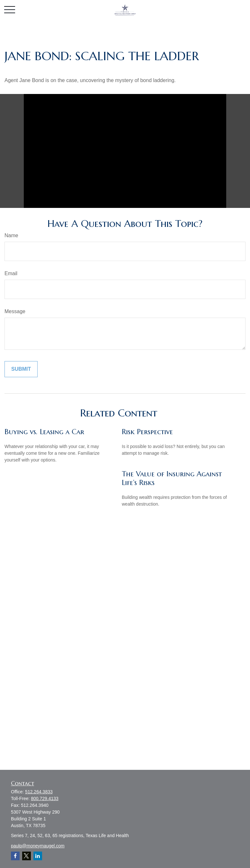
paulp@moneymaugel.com (38, 846)
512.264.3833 (39, 792)
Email (11, 273)
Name (11, 235)
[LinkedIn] (38, 856)
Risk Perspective (147, 432)
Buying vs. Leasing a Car (44, 432)
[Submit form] (21, 369)
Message (15, 311)
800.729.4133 (45, 798)
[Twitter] (27, 856)
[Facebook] (15, 856)
